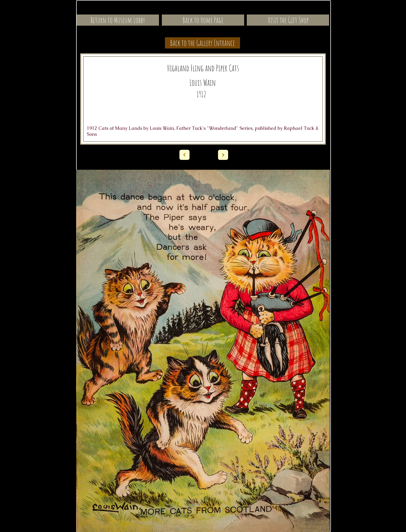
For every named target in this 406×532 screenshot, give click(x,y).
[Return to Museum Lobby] (118, 20)
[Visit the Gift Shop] (288, 20)
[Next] (184, 155)
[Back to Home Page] (203, 20)
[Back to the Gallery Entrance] (202, 43)
